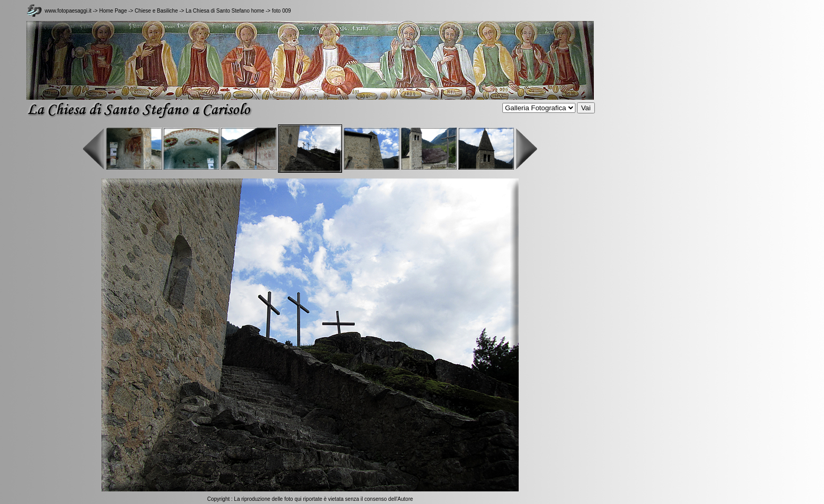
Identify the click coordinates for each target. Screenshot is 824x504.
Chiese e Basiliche (157, 11)
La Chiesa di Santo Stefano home (225, 11)
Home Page (113, 11)
